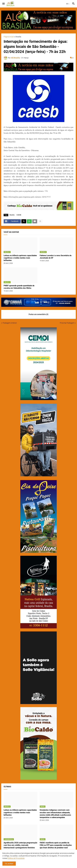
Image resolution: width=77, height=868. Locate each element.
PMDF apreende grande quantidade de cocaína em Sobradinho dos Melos (19, 287)
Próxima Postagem (67, 323)
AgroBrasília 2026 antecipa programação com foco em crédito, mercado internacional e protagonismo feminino (20, 845)
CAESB (19, 215)
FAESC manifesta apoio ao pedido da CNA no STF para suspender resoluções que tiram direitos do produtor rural (56, 845)
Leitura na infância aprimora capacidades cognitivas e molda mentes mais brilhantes (20, 258)
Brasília (18, 37)
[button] (3, 4)
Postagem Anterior (10, 323)
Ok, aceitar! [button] (9, 864)
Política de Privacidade (16, 858)
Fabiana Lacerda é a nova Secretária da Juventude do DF (56, 257)
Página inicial (9, 37)
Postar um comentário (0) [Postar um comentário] (38, 314)
